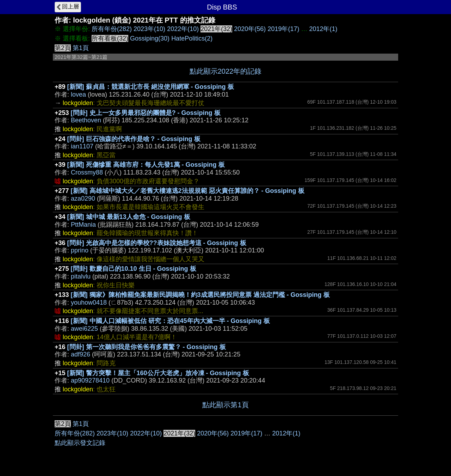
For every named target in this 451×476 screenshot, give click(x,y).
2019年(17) (283, 29)
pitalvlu (81, 276)
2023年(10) (149, 29)
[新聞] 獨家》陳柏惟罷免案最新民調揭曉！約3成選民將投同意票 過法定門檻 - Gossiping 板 (200, 295)
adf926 (81, 354)
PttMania (83, 225)
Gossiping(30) (150, 38)
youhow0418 (89, 303)
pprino (80, 250)
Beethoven (86, 120)
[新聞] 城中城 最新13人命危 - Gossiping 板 (129, 217)
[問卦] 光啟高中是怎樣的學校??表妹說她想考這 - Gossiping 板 (157, 243)
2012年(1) (323, 29)
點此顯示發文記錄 (80, 443)
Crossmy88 (87, 172)
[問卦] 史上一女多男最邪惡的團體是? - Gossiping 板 (146, 113)
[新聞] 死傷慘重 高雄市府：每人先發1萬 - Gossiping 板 (146, 165)
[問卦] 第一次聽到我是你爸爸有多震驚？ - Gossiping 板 (147, 347)
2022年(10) (183, 29)
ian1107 (82, 146)
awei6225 (84, 329)
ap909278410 (90, 380)
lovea (78, 94)
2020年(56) (250, 29)
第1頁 (81, 48)
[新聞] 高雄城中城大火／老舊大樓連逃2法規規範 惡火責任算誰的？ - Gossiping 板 (188, 191)
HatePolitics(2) (192, 38)
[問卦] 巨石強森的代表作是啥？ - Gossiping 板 (134, 139)
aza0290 (83, 199)
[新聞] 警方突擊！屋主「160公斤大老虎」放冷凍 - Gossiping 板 (158, 373)
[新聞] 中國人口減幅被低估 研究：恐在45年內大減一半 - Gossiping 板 (170, 321)
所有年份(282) (112, 29)
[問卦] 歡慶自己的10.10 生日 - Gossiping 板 (134, 269)
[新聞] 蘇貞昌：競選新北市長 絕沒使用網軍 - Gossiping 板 (151, 87)
